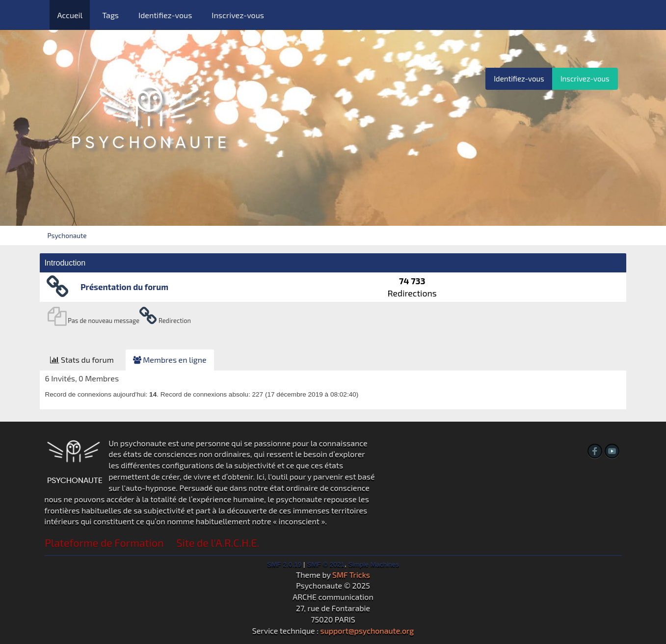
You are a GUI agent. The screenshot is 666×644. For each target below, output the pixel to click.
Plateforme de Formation (104, 543)
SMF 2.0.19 (284, 564)
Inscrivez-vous (238, 15)
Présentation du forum (124, 287)
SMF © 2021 (326, 564)
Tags (110, 15)
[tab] (82, 360)
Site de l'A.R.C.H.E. (218, 543)
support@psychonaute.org (367, 631)
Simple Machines (373, 564)
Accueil (70, 15)
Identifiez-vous (165, 15)
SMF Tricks (351, 575)
